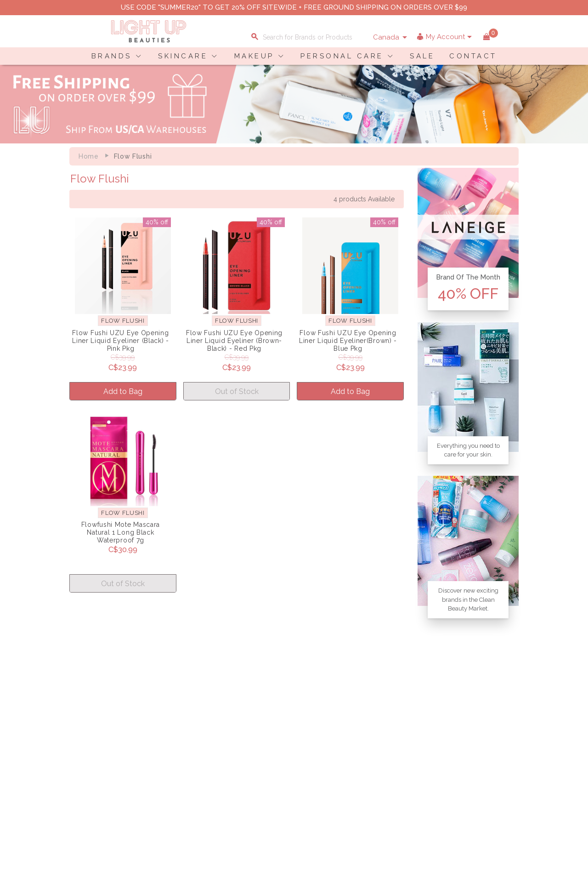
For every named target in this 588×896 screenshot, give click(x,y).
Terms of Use (163, 776)
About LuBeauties (170, 756)
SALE (422, 56)
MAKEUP (254, 56)
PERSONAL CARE (342, 56)
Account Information (243, 795)
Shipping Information (243, 776)
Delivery (76, 756)
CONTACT (473, 56)
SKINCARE (183, 56)
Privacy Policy (164, 766)
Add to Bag (123, 391)
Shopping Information (245, 756)
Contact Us (80, 776)
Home (89, 156)
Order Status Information (249, 785)
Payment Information (96, 766)
